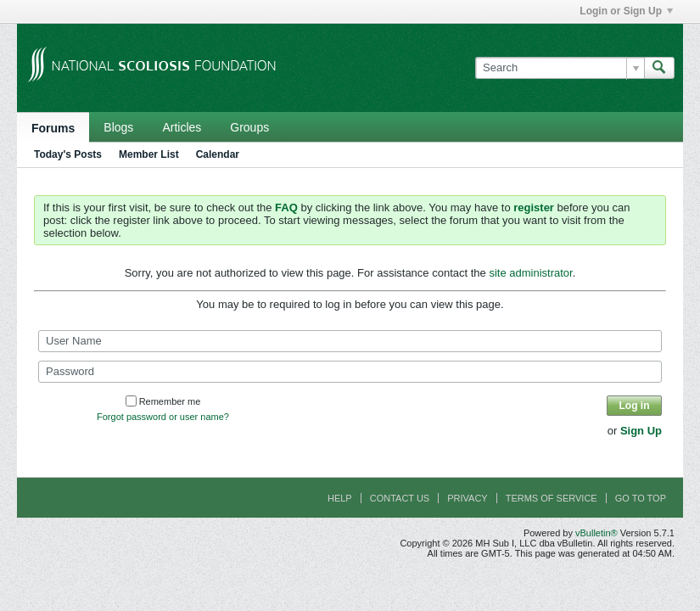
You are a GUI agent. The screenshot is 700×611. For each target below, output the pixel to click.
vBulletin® (596, 533)
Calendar (218, 154)
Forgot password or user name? (163, 417)
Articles (182, 127)
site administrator (530, 273)
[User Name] (350, 341)
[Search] (560, 68)
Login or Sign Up (626, 11)
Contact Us (400, 498)
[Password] (350, 372)
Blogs (118, 127)
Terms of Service (552, 498)
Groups (249, 127)
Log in (635, 406)
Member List (149, 154)
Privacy (467, 498)
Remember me (163, 401)
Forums (53, 128)
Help (340, 498)
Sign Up (641, 431)
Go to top (641, 498)
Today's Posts (68, 154)
